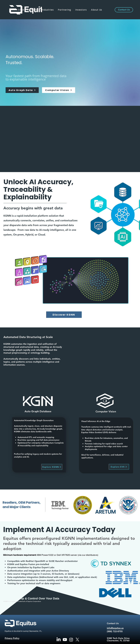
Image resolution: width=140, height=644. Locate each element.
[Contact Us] (124, 10)
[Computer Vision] (59, 90)
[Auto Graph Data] (22, 90)
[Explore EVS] (119, 467)
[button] (48, 10)
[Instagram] (71, 640)
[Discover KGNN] (64, 315)
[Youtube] (65, 640)
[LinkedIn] (59, 640)
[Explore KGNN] (52, 467)
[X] (77, 640)
